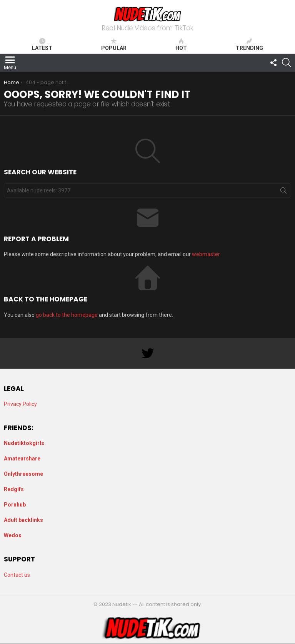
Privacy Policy (20, 404)
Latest (42, 45)
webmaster (206, 254)
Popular (114, 45)
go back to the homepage (67, 315)
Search (283, 192)
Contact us (17, 575)
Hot (181, 45)
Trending (249, 45)
